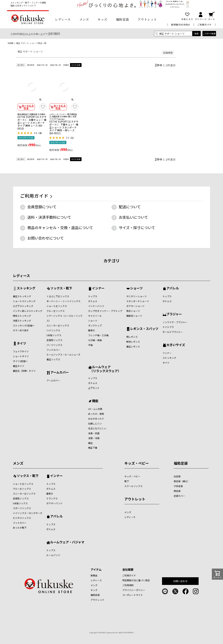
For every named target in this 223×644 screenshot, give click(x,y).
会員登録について (42, 207)
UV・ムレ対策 (95, 409)
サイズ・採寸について (137, 228)
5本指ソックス (54, 335)
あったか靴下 (20, 528)
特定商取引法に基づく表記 (136, 580)
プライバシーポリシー (134, 590)
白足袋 (177, 476)
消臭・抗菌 (94, 433)
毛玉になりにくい (97, 428)
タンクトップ (95, 325)
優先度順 (31, 65)
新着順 (66, 65)
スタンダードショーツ (138, 301)
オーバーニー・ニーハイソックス (64, 301)
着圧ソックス (53, 359)
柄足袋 (177, 491)
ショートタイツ (21, 356)
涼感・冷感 (94, 438)
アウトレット (147, 19)
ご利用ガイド (205, 25)
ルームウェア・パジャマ (67, 542)
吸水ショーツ (133, 311)
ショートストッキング (24, 301)
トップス (93, 296)
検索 (197, 33)
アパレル (173, 288)
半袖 (90, 345)
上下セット (94, 388)
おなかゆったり (96, 419)
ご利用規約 (128, 585)
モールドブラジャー (173, 332)
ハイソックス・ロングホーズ (28, 513)
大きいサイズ (176, 345)
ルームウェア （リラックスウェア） (105, 369)
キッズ (102, 19)
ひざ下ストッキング (23, 306)
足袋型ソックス (54, 340)
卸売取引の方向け (181, 25)
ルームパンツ (53, 555)
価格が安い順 (42, 65)
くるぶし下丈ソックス (58, 296)
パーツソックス (54, 345)
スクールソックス (133, 486)
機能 (95, 401)
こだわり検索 (209, 33)
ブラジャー (174, 314)
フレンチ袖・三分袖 (98, 335)
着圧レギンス (133, 347)
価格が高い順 (55, 65)
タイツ (21, 343)
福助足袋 (122, 19)
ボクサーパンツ (54, 503)
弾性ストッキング (22, 316)
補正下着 (93, 448)
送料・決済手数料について (49, 217)
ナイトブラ (168, 327)
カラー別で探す (21, 330)
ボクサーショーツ (135, 306)
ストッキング (26, 288)
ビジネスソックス (22, 518)
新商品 (94, 575)
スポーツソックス (22, 508)
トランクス (52, 498)
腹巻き (92, 330)
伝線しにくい (95, 424)
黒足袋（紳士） (182, 481)
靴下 (127, 481)
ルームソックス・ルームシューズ (63, 355)
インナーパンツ (96, 306)
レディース (63, 19)
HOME (11, 43)
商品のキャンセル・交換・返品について (60, 228)
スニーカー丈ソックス (58, 325)
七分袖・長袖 (95, 340)
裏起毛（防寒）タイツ (24, 371)
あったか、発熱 (96, 414)
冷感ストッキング (22, 321)
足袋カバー (179, 496)
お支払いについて (133, 217)
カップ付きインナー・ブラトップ (105, 311)
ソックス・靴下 (61, 288)
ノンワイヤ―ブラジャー (175, 322)
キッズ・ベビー (137, 463)
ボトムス (93, 301)
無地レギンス (133, 342)
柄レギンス (132, 337)
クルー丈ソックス (56, 311)
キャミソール (95, 316)
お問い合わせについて (46, 238)
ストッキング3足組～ (24, 325)
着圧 (90, 443)
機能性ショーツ (134, 316)
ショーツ (93, 321)
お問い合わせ (180, 581)
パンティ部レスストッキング (28, 311)
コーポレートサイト (133, 595)
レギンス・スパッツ (144, 329)
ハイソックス (53, 330)
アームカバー (60, 372)
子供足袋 (178, 486)
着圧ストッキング (22, 296)
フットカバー (53, 350)
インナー (98, 288)
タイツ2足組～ (20, 361)
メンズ (84, 19)
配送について (130, 207)
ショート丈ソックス (57, 306)
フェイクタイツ (21, 351)
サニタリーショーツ (137, 296)
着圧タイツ (19, 366)
